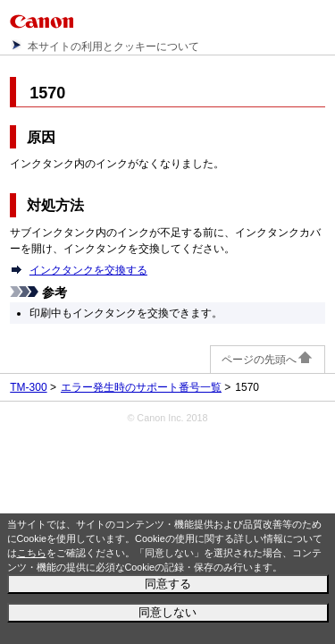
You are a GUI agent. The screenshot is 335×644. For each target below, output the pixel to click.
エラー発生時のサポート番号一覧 (141, 387)
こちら (32, 553)
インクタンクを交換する (88, 270)
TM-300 (28, 387)
